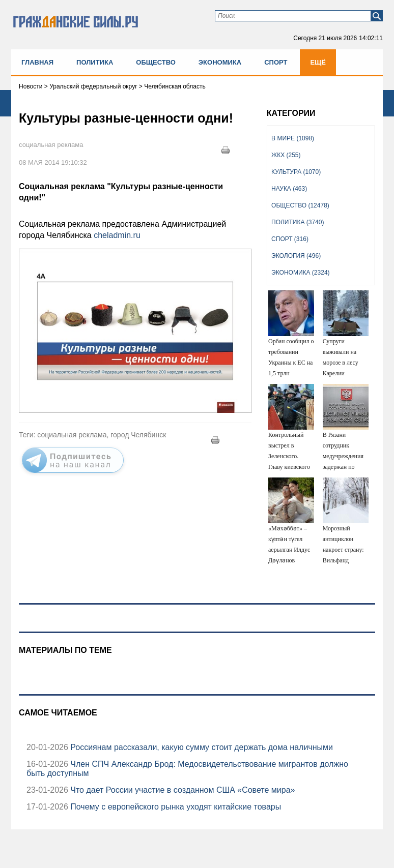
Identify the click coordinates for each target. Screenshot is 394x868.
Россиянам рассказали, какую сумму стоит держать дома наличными (201, 747)
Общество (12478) (300, 205)
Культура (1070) (296, 172)
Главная (37, 62)
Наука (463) (289, 189)
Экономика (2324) (300, 273)
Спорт (276, 62)
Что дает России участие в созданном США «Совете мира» (182, 790)
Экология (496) (296, 256)
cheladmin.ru (117, 235)
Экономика (220, 62)
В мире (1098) (293, 138)
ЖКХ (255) (286, 155)
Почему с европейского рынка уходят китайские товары (175, 807)
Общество (156, 62)
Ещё (318, 62)
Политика (95, 62)
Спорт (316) (290, 239)
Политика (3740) (298, 222)
